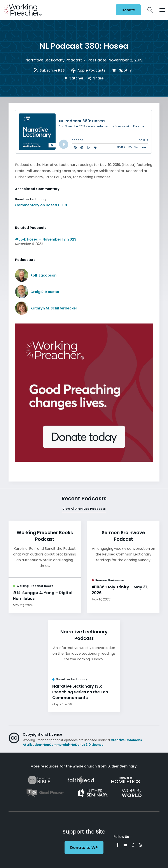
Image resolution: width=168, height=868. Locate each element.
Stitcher (74, 78)
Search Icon (150, 10)
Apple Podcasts (88, 70)
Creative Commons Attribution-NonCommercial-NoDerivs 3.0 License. (82, 742)
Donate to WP (84, 847)
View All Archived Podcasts (84, 509)
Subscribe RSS (49, 70)
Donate (128, 10)
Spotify (122, 70)
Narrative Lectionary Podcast (54, 60)
